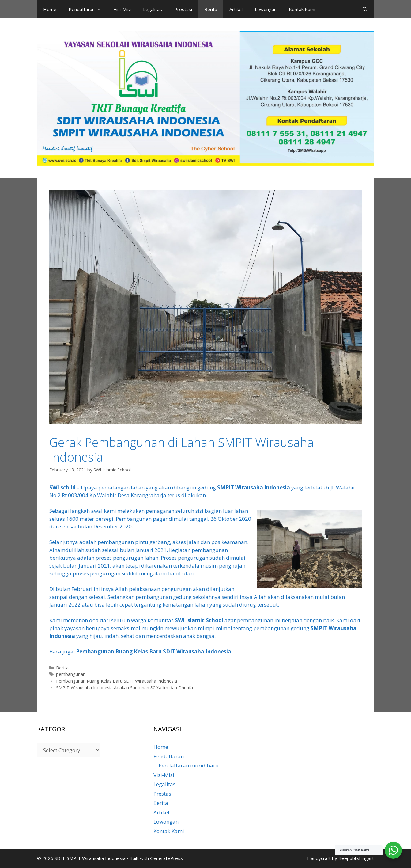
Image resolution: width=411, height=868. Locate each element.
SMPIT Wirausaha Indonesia (254, 487)
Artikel (236, 9)
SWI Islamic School (199, 620)
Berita (211, 9)
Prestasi (183, 9)
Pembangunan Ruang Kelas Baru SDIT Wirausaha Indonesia (154, 651)
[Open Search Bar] (365, 9)
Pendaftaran (88, 9)
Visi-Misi (122, 9)
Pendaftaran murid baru (189, 765)
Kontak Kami (302, 9)
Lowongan (266, 9)
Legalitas (153, 9)
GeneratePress (166, 858)
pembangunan (71, 674)
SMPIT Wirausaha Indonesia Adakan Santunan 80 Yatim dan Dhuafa (124, 688)
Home (50, 9)
